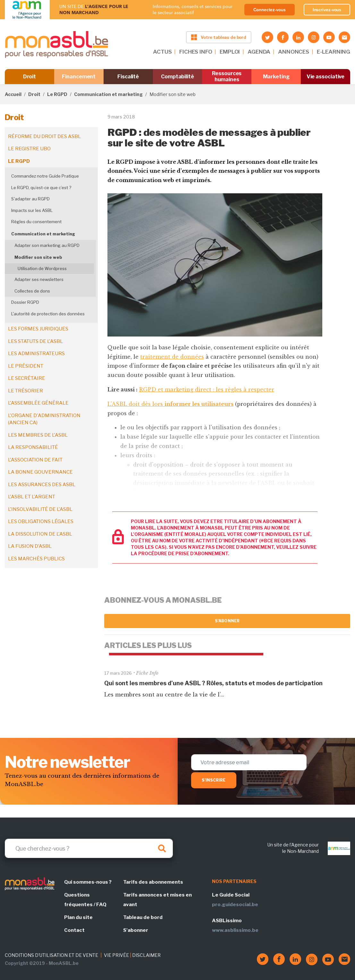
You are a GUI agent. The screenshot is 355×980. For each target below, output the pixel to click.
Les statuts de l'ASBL (35, 341)
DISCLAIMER (146, 955)
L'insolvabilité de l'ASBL (40, 509)
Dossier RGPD (25, 302)
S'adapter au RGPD (30, 199)
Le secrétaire (27, 378)
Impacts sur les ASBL (32, 210)
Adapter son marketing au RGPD (47, 245)
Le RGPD (57, 94)
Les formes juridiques (38, 329)
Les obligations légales (41, 521)
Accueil (13, 94)
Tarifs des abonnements (153, 882)
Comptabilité (177, 77)
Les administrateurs (36, 354)
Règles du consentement (36, 222)
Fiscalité (128, 77)
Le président (26, 366)
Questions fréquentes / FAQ (85, 900)
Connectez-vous (270, 10)
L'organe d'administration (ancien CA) (44, 419)
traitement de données (172, 357)
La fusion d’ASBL (30, 546)
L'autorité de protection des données (48, 314)
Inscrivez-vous (327, 10)
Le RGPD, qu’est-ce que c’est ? (41, 188)
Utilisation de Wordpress (42, 268)
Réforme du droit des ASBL (44, 136)
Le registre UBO (29, 149)
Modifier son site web (38, 257)
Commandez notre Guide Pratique (45, 176)
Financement (79, 77)
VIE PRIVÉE (116, 955)
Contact (74, 930)
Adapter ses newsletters (39, 279)
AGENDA (259, 52)
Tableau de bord (143, 917)
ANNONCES (294, 52)
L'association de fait (35, 460)
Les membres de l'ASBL (38, 435)
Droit (30, 77)
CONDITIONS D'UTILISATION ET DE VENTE (51, 955)
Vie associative (326, 77)
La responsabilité (33, 447)
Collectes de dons (32, 291)
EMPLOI (230, 52)
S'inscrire (214, 780)
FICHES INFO (196, 52)
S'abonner (227, 621)
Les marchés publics (36, 559)
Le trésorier (25, 391)
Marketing (276, 77)
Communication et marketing (108, 94)
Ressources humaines (227, 76)
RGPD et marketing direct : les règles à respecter (207, 389)
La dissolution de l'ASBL (40, 534)
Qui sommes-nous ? (88, 882)
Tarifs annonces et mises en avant (157, 900)
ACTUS (162, 52)
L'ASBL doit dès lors (170, 404)
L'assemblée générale (38, 403)
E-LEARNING (334, 52)
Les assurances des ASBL (42, 485)
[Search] (89, 848)
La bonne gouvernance (40, 472)
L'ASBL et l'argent (32, 497)
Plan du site (78, 917)
